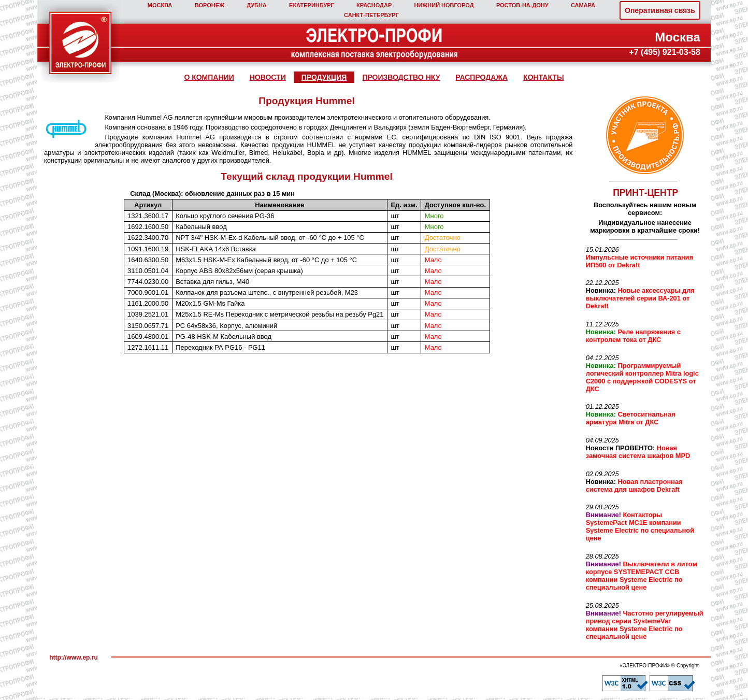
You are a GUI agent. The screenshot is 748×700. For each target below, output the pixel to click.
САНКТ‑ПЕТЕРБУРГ (371, 15)
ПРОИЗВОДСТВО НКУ (401, 77)
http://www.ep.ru (74, 658)
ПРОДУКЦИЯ (324, 77)
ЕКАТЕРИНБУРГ (312, 5)
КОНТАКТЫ (543, 77)
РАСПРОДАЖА (481, 77)
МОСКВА (160, 5)
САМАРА (583, 5)
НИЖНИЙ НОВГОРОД (444, 5)
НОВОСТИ (268, 77)
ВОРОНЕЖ (210, 5)
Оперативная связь (660, 10)
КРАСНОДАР (374, 5)
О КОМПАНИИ (209, 77)
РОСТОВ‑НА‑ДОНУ (522, 5)
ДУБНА (257, 5)
